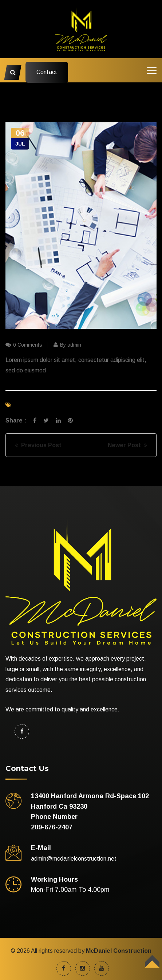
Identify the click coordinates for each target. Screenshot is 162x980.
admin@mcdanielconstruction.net (74, 859)
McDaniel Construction (119, 951)
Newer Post (127, 445)
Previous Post (38, 445)
